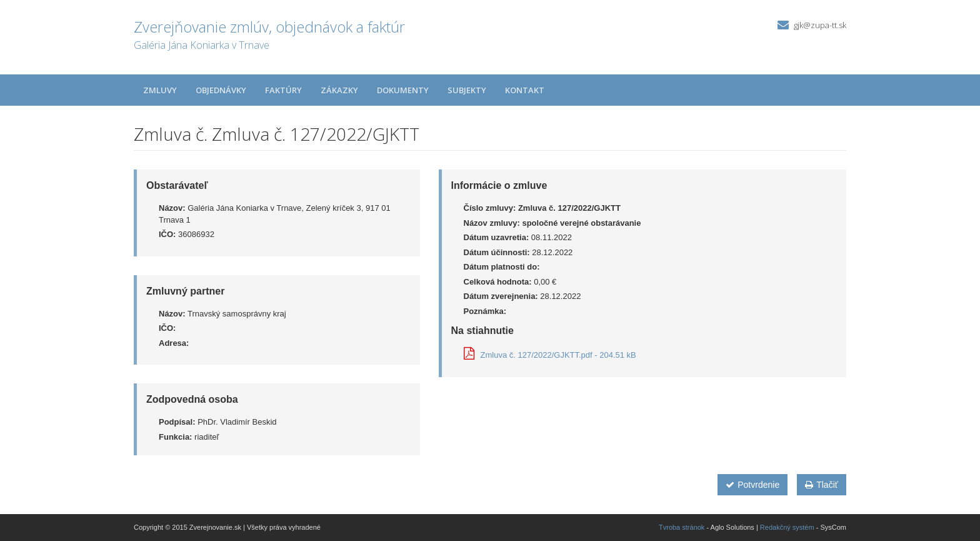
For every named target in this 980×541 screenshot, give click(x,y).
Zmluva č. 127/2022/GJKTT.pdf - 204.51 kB (550, 355)
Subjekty (467, 90)
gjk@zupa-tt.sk (820, 25)
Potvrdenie (752, 485)
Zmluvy (160, 90)
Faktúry (283, 90)
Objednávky (221, 90)
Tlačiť (822, 485)
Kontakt (525, 90)
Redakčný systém (787, 527)
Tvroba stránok (682, 527)
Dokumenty (403, 90)
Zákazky (339, 90)
